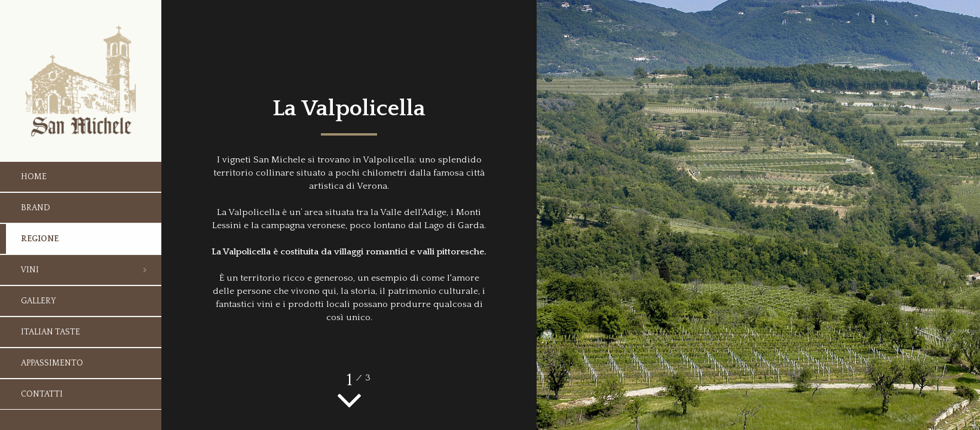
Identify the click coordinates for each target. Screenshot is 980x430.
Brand (36, 208)
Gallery (39, 301)
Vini (30, 270)
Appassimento (52, 363)
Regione (40, 239)
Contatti (42, 394)
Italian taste (50, 332)
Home (34, 177)
